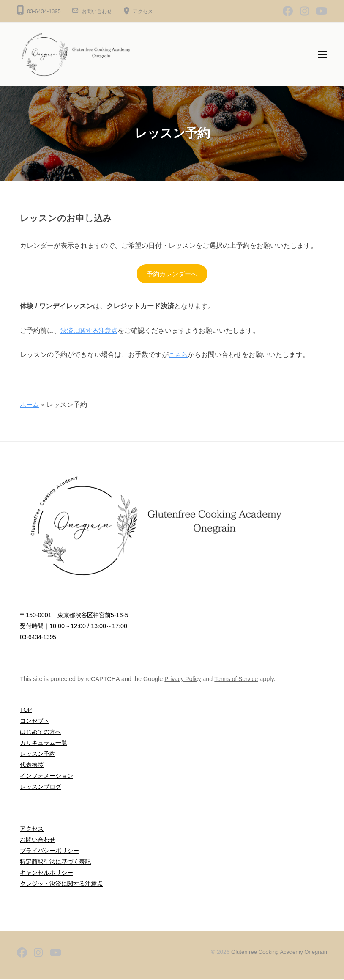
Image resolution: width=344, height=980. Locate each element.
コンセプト (35, 722)
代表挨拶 (32, 765)
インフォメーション (46, 776)
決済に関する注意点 (91, 331)
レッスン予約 (38, 754)
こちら (179, 355)
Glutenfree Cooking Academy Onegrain (277, 952)
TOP (26, 711)
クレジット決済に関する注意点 (61, 884)
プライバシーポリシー (49, 851)
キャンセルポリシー (46, 873)
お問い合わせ (98, 11)
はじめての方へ (41, 732)
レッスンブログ (41, 787)
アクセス (146, 11)
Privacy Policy (183, 679)
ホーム (30, 405)
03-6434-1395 (39, 637)
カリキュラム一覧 (44, 743)
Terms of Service (239, 679)
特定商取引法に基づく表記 (55, 862)
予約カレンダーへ (172, 274)
